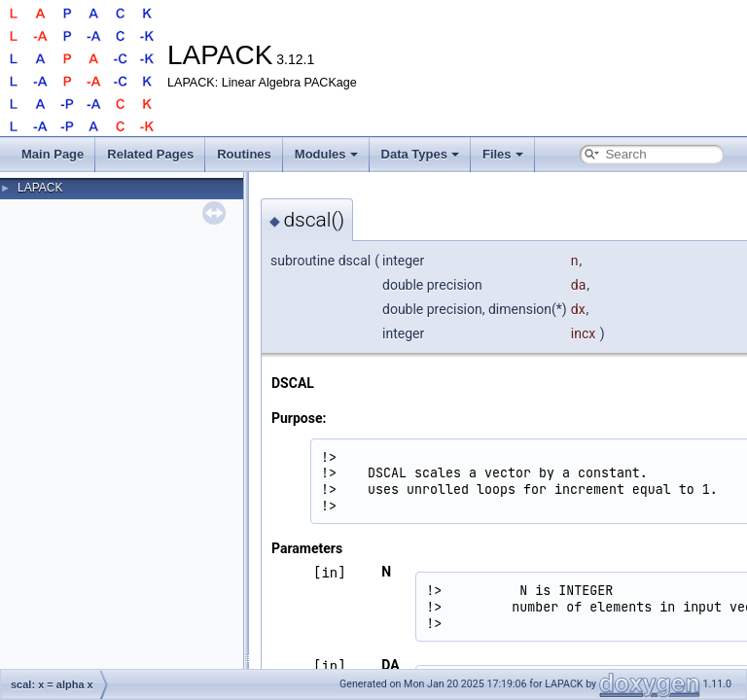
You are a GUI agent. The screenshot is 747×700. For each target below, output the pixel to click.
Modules (326, 154)
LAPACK (40, 188)
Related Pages (150, 154)
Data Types (420, 154)
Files (503, 154)
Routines (244, 154)
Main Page (53, 154)
